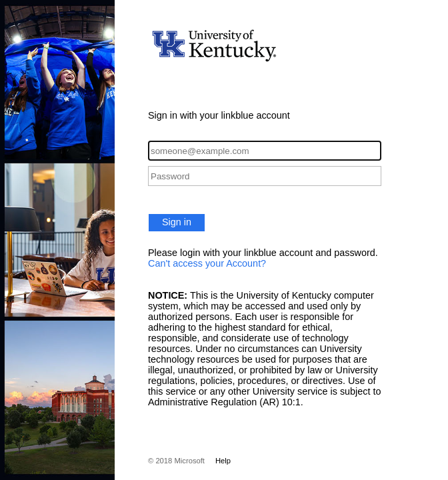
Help (223, 461)
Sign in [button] (177, 222)
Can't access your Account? (207, 263)
